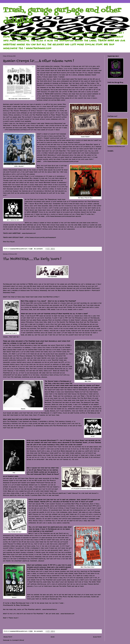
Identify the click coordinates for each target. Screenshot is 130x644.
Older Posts (97, 637)
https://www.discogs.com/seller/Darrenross (40, 237)
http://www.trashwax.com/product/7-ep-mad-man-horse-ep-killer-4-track (32, 130)
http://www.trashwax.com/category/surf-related (64, 216)
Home (53, 637)
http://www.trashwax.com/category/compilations (61, 161)
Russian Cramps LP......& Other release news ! (38, 61)
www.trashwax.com (24, 99)
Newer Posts (8, 637)
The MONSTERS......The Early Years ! (32, 259)
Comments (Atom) (18, 640)
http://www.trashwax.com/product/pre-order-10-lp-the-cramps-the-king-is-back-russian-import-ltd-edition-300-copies (67, 99)
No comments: (39, 249)
